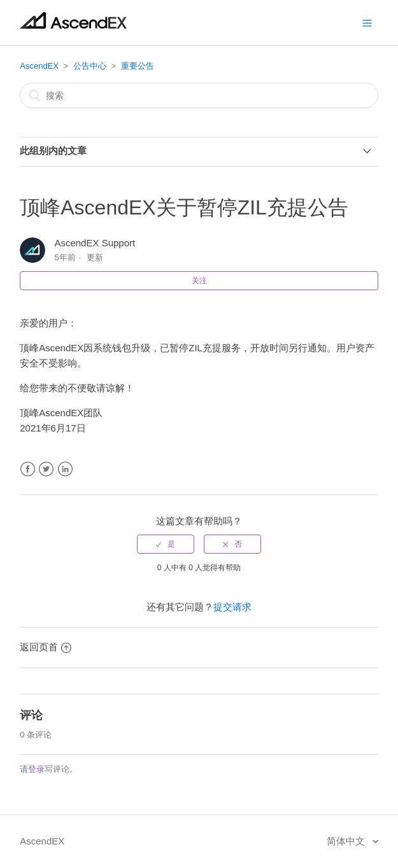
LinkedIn (65, 469)
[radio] (166, 544)
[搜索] (199, 95)
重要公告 (138, 66)
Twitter (46, 469)
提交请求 (232, 607)
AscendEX (39, 66)
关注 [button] (199, 281)
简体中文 (347, 841)
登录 (36, 769)
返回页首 (46, 647)
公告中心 (90, 66)
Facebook (28, 469)
